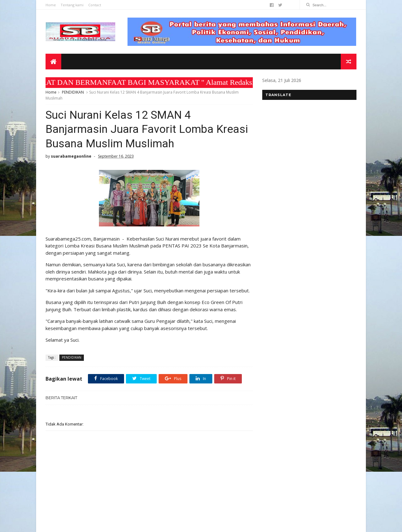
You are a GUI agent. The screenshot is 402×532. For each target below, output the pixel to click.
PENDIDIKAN (73, 92)
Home (51, 5)
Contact (95, 5)
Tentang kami (72, 5)
